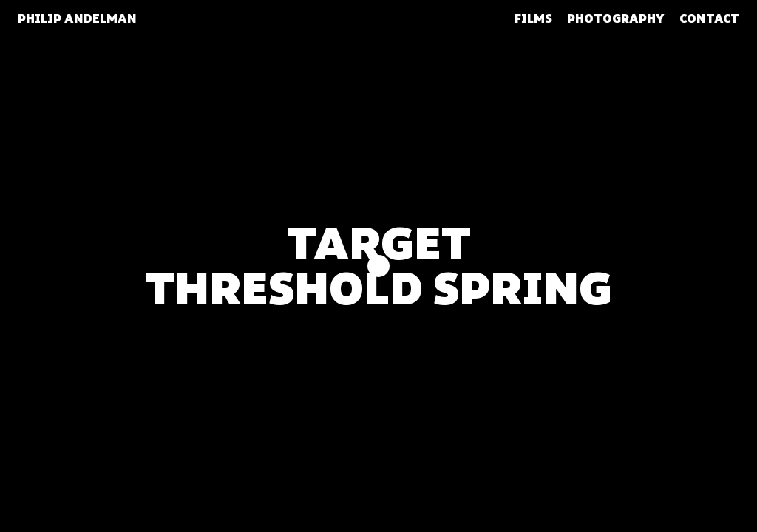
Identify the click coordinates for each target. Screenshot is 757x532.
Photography (616, 19)
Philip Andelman (77, 19)
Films (533, 19)
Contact (709, 19)
